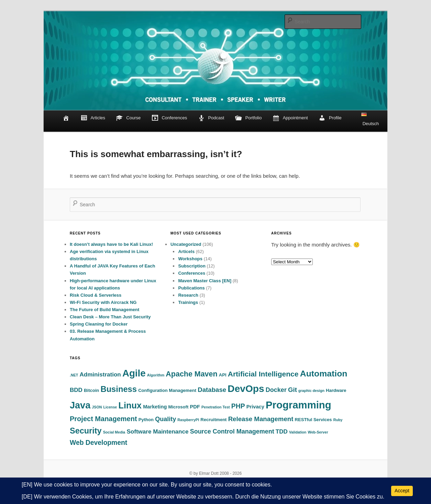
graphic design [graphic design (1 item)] (311, 391)
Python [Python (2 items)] (146, 420)
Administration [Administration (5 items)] (100, 375)
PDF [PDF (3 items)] (195, 407)
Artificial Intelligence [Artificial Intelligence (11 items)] (263, 374)
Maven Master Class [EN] (205, 281)
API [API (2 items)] (223, 375)
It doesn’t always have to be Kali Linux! (111, 244)
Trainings (188, 302)
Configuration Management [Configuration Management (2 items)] (167, 390)
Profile (330, 118)
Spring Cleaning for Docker (99, 324)
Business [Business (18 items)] (119, 389)
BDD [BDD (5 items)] (76, 390)
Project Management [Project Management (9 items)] (103, 419)
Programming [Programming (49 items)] (299, 405)
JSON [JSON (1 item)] (97, 407)
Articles (93, 118)
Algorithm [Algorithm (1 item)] (156, 375)
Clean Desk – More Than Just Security (110, 317)
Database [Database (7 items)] (212, 390)
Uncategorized (186, 244)
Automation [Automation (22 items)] (324, 374)
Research (188, 295)
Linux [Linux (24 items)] (130, 405)
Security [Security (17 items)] (86, 431)
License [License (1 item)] (110, 407)
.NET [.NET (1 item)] (74, 375)
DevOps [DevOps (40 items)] (246, 389)
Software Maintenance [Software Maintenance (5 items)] (157, 432)
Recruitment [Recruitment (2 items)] (213, 420)
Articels (186, 251)
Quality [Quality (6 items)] (165, 419)
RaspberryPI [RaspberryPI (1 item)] (188, 420)
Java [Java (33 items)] (80, 405)
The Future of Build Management (104, 310)
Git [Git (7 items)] (292, 390)
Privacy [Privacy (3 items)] (255, 407)
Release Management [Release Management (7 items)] (261, 419)
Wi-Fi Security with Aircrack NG (103, 302)
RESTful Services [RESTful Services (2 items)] (313, 420)
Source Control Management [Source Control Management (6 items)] (232, 431)
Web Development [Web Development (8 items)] (98, 443)
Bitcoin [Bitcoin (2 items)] (91, 390)
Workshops (190, 259)
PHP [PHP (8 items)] (238, 406)
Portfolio (248, 118)
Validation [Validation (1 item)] (298, 432)
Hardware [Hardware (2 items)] (336, 390)
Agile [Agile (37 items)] (134, 373)
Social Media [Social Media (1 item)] (114, 432)
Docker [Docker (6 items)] (276, 390)
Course (129, 118)
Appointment (290, 118)
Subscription (192, 266)
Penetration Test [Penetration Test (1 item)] (216, 407)
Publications (191, 288)
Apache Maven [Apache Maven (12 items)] (191, 374)
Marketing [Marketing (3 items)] (155, 407)
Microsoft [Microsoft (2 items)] (179, 407)
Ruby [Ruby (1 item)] (338, 420)
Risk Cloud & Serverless (96, 295)
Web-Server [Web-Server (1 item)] (318, 432)
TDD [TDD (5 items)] (282, 432)
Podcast (211, 118)
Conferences (169, 118)
